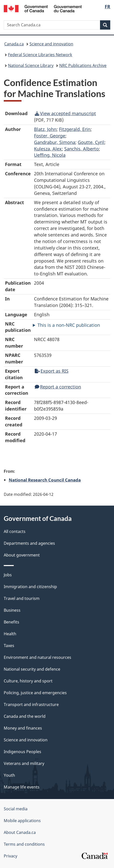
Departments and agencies (29, 543)
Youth (9, 775)
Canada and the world (25, 716)
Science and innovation (51, 44)
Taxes (9, 646)
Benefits (11, 622)
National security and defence (32, 669)
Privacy (10, 856)
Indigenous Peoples (22, 752)
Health (10, 634)
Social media (16, 809)
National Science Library (31, 65)
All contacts (15, 531)
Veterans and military (24, 763)
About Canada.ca (20, 832)
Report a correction (58, 387)
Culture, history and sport (28, 681)
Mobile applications (22, 821)
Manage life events (22, 787)
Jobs (8, 575)
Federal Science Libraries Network (40, 55)
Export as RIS (52, 371)
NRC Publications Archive (83, 65)
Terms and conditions (24, 844)
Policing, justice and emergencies (35, 693)
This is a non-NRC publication (69, 325)
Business (12, 610)
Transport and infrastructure (31, 704)
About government (22, 555)
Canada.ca (14, 44)
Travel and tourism (22, 598)
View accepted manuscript (65, 113)
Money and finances (23, 728)
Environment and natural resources (37, 657)
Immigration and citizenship (30, 587)
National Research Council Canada (45, 480)
